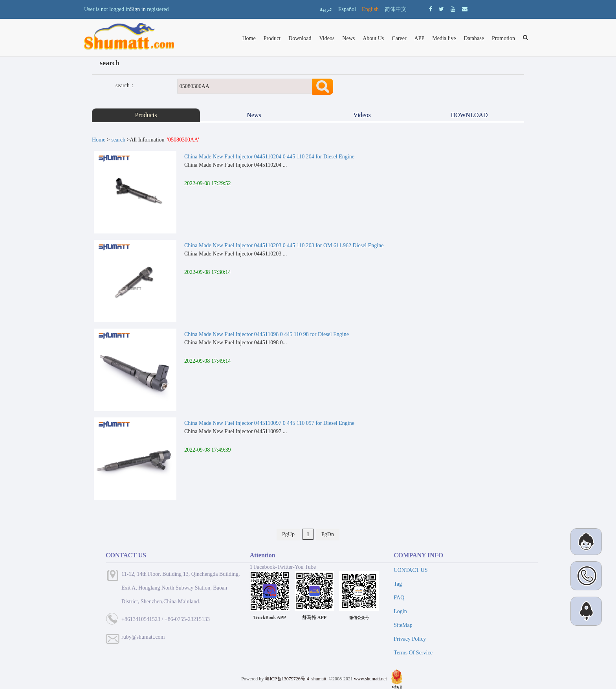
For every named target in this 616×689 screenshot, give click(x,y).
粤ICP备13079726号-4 (287, 679)
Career (399, 38)
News (348, 38)
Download (300, 38)
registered (158, 9)
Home (249, 38)
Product (272, 38)
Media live (444, 38)
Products (146, 115)
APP (420, 38)
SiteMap (403, 625)
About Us (373, 38)
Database (474, 38)
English (370, 9)
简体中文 (396, 9)
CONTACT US (411, 570)
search (118, 140)
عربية (326, 9)
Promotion (503, 38)
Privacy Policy (410, 639)
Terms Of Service (413, 653)
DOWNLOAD (470, 115)
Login (400, 611)
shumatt (320, 679)
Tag (398, 584)
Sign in (138, 9)
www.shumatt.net (370, 679)
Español (347, 9)
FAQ (399, 598)
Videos (327, 38)
